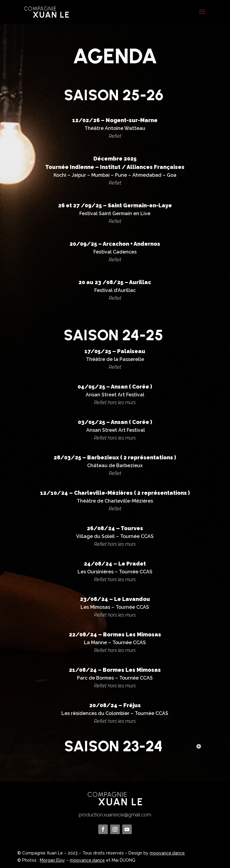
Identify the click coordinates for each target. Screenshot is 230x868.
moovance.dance (167, 853)
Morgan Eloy (52, 860)
